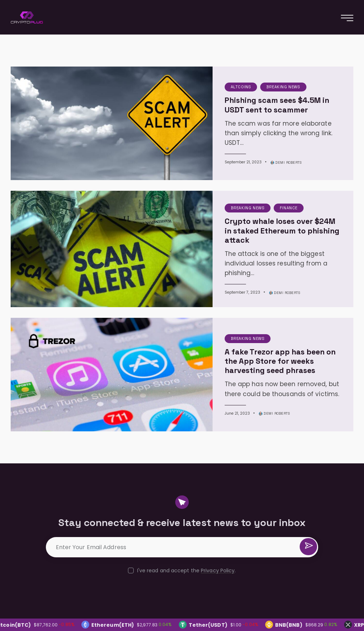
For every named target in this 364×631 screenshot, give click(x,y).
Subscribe (308, 509)
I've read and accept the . (187, 530)
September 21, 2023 (209, 150)
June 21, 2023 (203, 376)
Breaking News (250, 84)
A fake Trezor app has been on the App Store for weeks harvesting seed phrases (262, 324)
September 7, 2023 (208, 258)
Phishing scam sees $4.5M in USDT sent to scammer (266, 102)
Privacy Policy (218, 530)
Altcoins (207, 84)
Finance (255, 192)
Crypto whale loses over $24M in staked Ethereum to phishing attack (260, 211)
